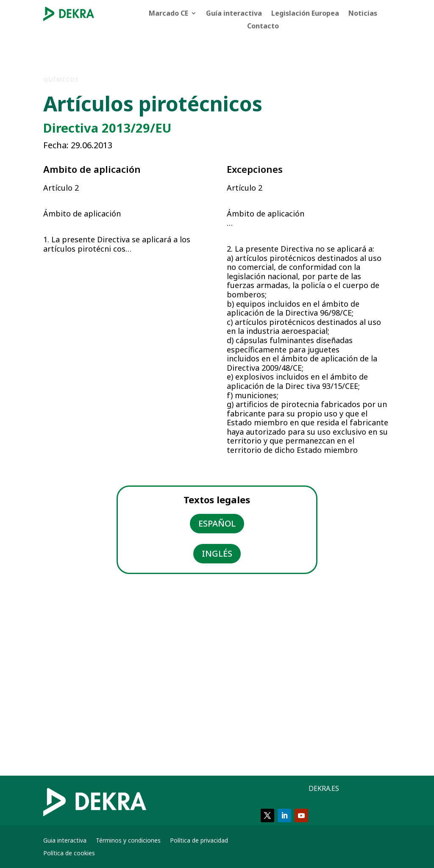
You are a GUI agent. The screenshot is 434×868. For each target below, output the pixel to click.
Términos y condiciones (128, 841)
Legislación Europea (305, 14)
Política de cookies (69, 854)
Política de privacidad (199, 841)
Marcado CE (168, 14)
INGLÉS (217, 553)
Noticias (363, 14)
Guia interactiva (65, 841)
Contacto (263, 27)
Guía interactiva (234, 14)
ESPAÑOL (217, 523)
